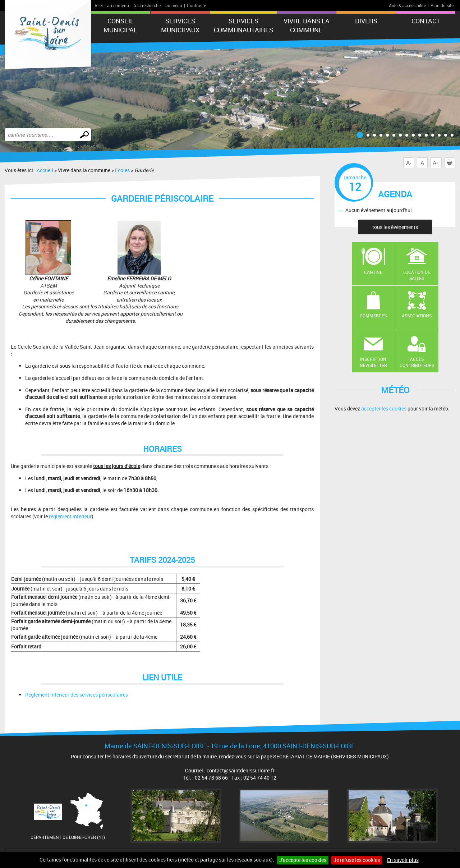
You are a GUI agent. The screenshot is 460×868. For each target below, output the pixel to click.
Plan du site (442, 5)
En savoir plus (403, 860)
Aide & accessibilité (407, 5)
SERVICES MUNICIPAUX (180, 25)
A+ (436, 163)
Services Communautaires (243, 25)
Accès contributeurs (417, 362)
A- (409, 163)
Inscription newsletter (373, 362)
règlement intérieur (70, 516)
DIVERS (366, 21)
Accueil (45, 170)
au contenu (118, 5)
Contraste (196, 5)
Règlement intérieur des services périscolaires (77, 695)
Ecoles (122, 170)
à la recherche (147, 5)
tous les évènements (395, 227)
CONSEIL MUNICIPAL (120, 25)
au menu (174, 5)
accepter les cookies (384, 408)
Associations (417, 316)
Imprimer (451, 163)
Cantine (373, 272)
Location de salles (417, 275)
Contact (426, 21)
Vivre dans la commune (307, 25)
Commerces (373, 316)
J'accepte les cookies (303, 860)
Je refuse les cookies (357, 860)
